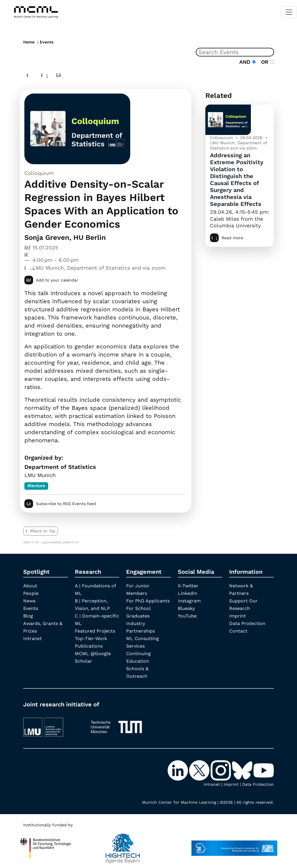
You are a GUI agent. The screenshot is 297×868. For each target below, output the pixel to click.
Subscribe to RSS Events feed (60, 504)
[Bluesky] (243, 770)
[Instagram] (221, 770)
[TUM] (116, 724)
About (30, 586)
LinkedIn (188, 593)
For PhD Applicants (148, 601)
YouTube (187, 616)
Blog (28, 616)
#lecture (36, 486)
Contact (238, 631)
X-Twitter (188, 586)
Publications (89, 646)
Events (47, 42)
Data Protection (247, 623)
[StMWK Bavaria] (234, 845)
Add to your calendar (51, 280)
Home (29, 42)
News (29, 601)
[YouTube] (264, 770)
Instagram (189, 601)
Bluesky (186, 608)
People (31, 593)
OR (266, 62)
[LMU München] (52, 724)
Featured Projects (95, 631)
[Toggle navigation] (289, 12)
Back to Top (41, 531)
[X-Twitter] (200, 770)
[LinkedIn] (178, 770)
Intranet (32, 638)
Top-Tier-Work (91, 638)
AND (248, 62)
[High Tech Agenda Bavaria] (46, 845)
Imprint (238, 616)
